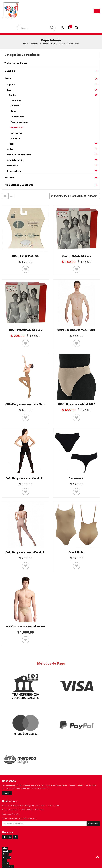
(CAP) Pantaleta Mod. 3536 (25, 330)
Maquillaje (10, 71)
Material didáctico (15, 160)
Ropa (53, 44)
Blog (5, 860)
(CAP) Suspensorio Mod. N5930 (25, 626)
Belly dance (16, 133)
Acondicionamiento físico (19, 155)
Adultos (62, 44)
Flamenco (16, 138)
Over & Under (76, 552)
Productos (35, 44)
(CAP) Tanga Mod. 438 (26, 256)
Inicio (25, 44)
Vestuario (10, 177)
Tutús (14, 111)
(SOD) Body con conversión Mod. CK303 (29, 404)
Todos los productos (16, 63)
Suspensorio (76, 478)
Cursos (6, 863)
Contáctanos (8, 866)
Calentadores (17, 117)
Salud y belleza (14, 171)
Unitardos (16, 106)
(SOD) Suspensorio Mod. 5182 (76, 404)
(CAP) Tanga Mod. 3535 (77, 256)
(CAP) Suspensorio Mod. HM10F (76, 330)
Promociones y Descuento (19, 185)
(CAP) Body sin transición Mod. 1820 (27, 478)
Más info (7, 793)
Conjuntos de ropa (20, 122)
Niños (12, 144)
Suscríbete (93, 824)
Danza (45, 44)
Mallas (10, 149)
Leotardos (16, 100)
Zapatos (11, 85)
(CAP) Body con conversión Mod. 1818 (28, 552)
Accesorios (12, 166)
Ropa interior (74, 44)
